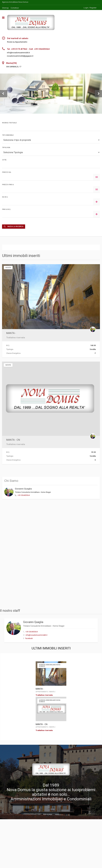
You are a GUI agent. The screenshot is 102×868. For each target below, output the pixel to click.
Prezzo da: (7, 172)
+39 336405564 (24, 495)
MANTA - (11, 333)
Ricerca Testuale (9, 123)
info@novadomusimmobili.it (37, 635)
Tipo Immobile (8, 135)
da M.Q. (5, 197)
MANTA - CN (13, 440)
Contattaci (15, 8)
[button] (4, 94)
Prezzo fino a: (8, 185)
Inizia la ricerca (14, 226)
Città (4, 160)
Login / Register (90, 8)
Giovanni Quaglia (23, 489)
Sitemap (5, 8)
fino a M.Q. (6, 209)
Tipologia (6, 148)
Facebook (29, 638)
